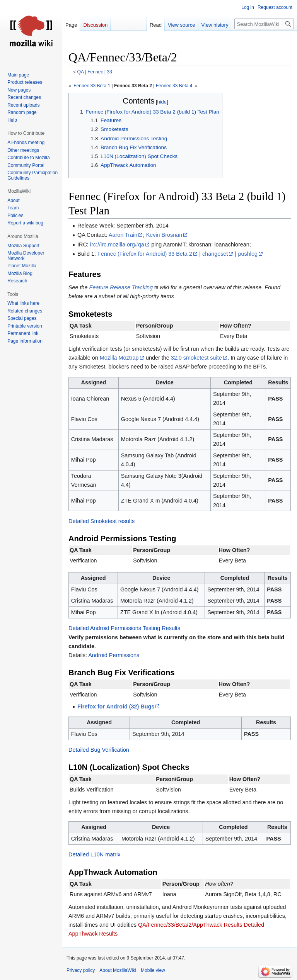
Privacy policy (81, 970)
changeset (215, 254)
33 (109, 72)
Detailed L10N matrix (94, 854)
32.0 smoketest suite (196, 358)
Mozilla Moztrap (119, 358)
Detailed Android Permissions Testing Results (124, 628)
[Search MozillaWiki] (264, 24)
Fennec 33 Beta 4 (174, 86)
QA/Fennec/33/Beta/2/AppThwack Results (190, 925)
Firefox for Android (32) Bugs (116, 707)
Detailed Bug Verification (99, 750)
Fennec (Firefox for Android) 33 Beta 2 (145, 254)
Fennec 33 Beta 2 (133, 86)
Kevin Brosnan (164, 235)
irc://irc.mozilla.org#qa (117, 245)
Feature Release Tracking (121, 287)
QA (81, 72)
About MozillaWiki (118, 970)
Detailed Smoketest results (102, 521)
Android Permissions (114, 655)
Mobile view (153, 970)
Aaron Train (123, 235)
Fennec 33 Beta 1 (91, 86)
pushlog (248, 254)
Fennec (95, 72)
